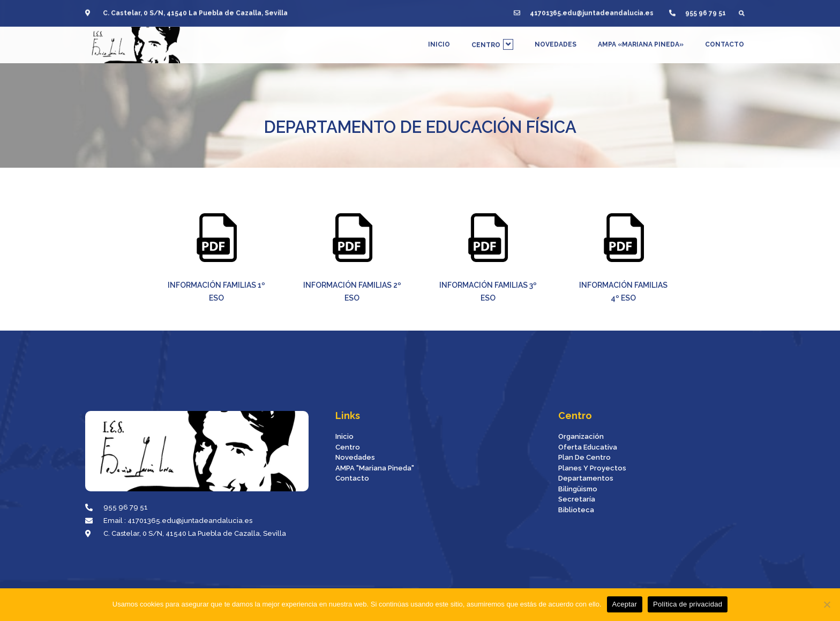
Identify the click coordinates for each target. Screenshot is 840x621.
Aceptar (625, 604)
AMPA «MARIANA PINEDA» (641, 40)
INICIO (439, 40)
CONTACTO (725, 40)
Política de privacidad (688, 604)
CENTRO (492, 40)
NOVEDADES (556, 40)
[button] (742, 9)
